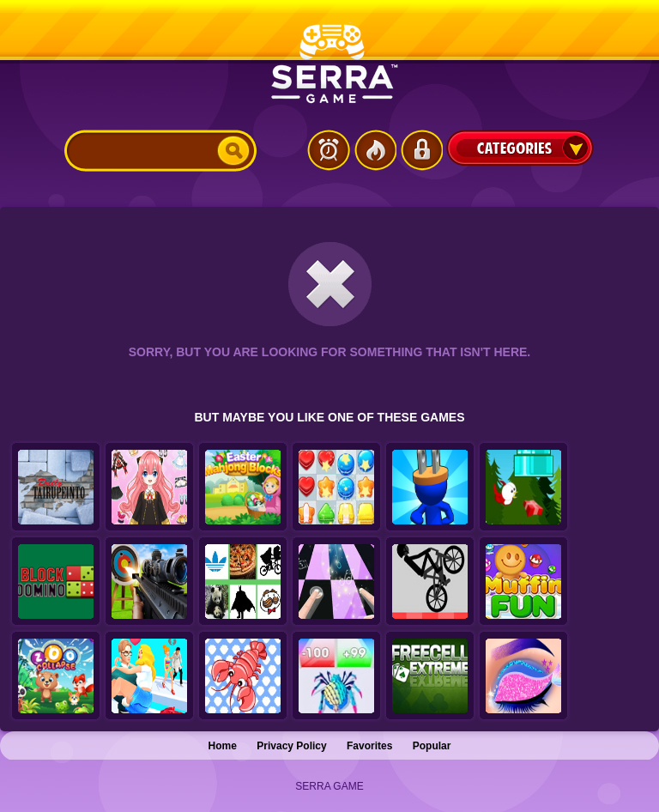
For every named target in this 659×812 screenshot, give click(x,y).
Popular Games (375, 150)
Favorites (369, 746)
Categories (520, 148)
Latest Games (329, 150)
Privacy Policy (291, 746)
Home (223, 746)
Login (421, 150)
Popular (432, 746)
